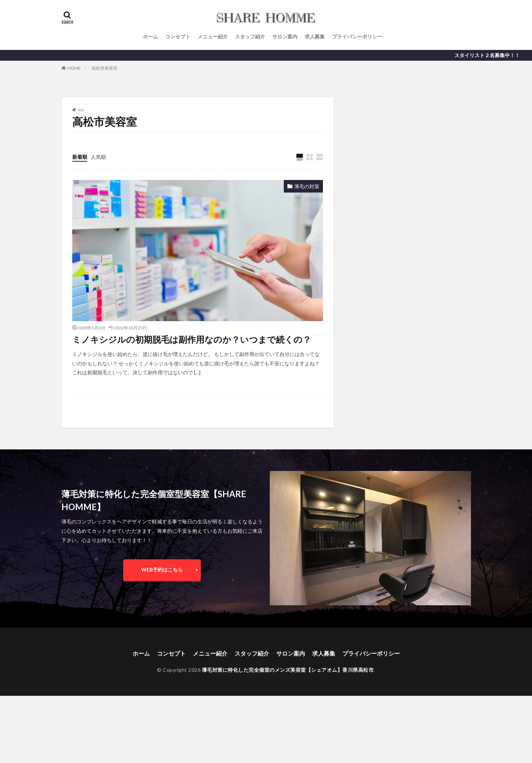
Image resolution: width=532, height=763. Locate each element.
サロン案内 (285, 36)
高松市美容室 (105, 68)
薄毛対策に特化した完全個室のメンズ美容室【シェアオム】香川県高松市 (288, 670)
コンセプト (178, 36)
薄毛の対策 (307, 186)
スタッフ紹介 (250, 36)
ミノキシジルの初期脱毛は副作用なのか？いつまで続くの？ (192, 339)
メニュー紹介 (213, 36)
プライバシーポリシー (357, 36)
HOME (74, 68)
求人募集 (315, 36)
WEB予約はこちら (162, 570)
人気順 (98, 157)
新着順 (80, 157)
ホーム (151, 36)
